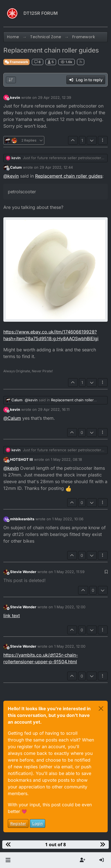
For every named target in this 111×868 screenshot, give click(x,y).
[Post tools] (103, 140)
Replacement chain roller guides (69, 176)
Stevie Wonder (23, 572)
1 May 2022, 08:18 (66, 459)
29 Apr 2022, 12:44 (56, 167)
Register (18, 823)
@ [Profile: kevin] (11, 176)
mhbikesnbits (22, 519)
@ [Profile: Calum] (12, 418)
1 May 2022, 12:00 (70, 607)
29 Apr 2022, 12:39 (55, 97)
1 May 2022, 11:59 (69, 572)
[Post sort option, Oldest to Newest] (11, 80)
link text (12, 616)
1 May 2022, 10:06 (68, 519)
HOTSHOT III (21, 459)
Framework (16, 62)
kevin (15, 97)
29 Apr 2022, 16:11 (54, 409)
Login (38, 823)
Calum (16, 167)
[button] (8, 860)
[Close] (101, 709)
